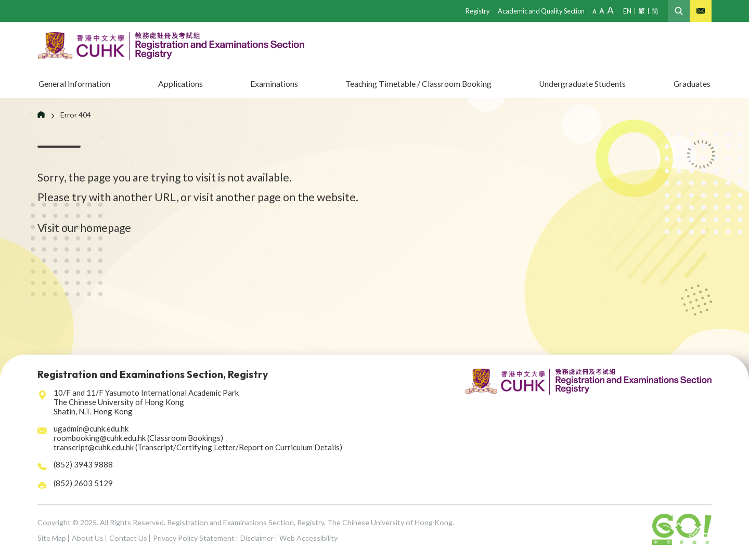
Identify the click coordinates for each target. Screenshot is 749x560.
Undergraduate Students (581, 84)
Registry (473, 11)
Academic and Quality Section (539, 11)
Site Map (52, 538)
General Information (78, 84)
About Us (88, 538)
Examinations (270, 84)
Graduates (690, 84)
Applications (181, 84)
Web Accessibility (308, 538)
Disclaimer (257, 538)
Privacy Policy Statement (194, 538)
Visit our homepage (84, 227)
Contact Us (128, 538)
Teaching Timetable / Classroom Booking (414, 84)
